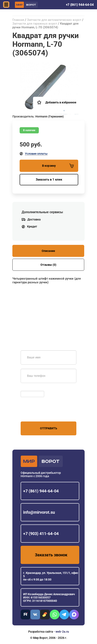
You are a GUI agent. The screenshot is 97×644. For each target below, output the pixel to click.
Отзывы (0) (48, 265)
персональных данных (36, 414)
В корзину (58, 166)
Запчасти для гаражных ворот (35, 24)
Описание (48, 251)
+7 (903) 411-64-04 (41, 534)
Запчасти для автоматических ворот (54, 20)
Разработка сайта (41, 632)
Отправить (49, 428)
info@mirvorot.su (39, 512)
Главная (18, 20)
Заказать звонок (51, 555)
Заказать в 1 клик (49, 180)
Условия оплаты (36, 154)
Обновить (28, 389)
